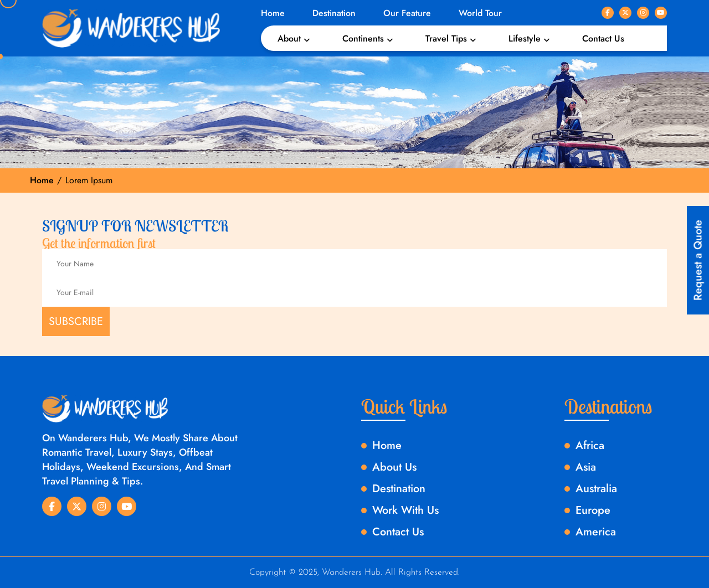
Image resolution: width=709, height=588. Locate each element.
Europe (593, 510)
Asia (586, 467)
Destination (334, 13)
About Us (394, 467)
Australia (596, 489)
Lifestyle (525, 38)
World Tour (480, 13)
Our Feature (407, 13)
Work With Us (405, 510)
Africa (590, 445)
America (596, 532)
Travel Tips (446, 38)
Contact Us (603, 38)
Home (273, 13)
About (289, 38)
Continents (363, 38)
